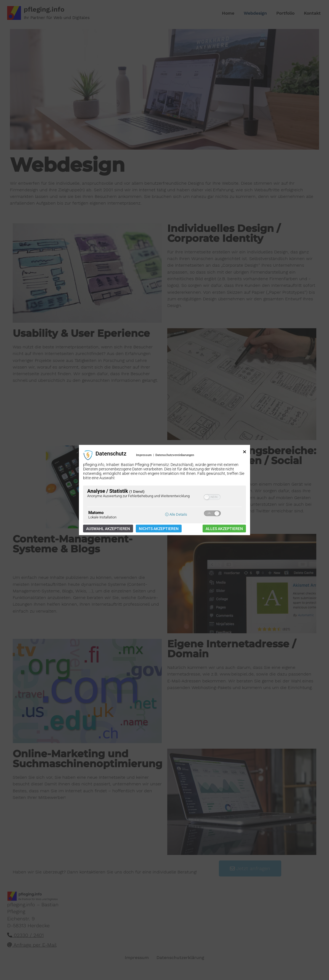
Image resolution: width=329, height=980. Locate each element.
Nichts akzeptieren (159, 528)
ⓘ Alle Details (176, 514)
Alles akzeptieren (224, 528)
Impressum (144, 455)
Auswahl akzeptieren (108, 528)
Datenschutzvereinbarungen (175, 455)
